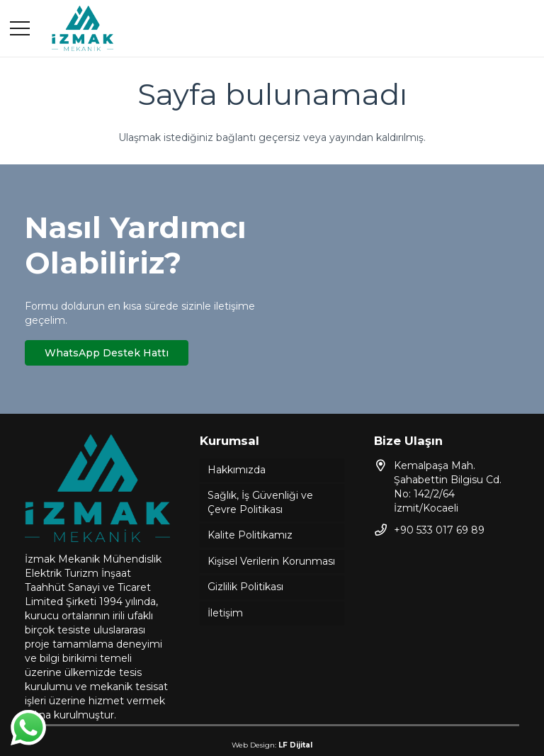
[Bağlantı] (83, 29)
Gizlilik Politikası (245, 587)
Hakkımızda (237, 470)
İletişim (225, 613)
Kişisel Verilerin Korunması (271, 561)
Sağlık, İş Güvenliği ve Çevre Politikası (260, 502)
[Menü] (20, 28)
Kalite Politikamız (250, 535)
